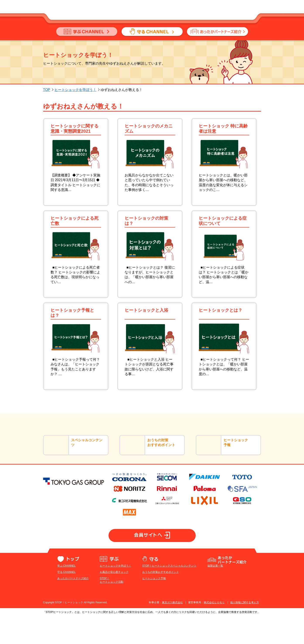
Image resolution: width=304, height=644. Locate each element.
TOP (47, 90)
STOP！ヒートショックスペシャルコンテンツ (169, 594)
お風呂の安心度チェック (114, 600)
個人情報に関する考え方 (245, 631)
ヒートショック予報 (154, 606)
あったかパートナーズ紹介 (73, 606)
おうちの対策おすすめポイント (161, 600)
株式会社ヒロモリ (214, 631)
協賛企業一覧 (215, 594)
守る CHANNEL (67, 600)
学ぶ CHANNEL (67, 594)
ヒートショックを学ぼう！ (75, 90)
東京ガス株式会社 (172, 631)
